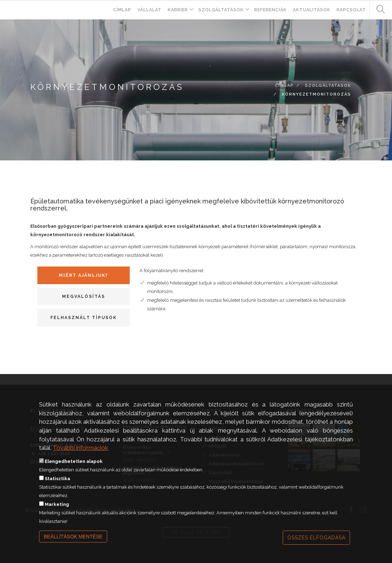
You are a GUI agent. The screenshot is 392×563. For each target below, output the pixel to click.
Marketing (57, 514)
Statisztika (57, 488)
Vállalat (149, 10)
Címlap (122, 10)
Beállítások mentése (73, 546)
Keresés (378, 10)
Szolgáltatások (221, 10)
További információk (81, 458)
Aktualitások (312, 10)
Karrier (178, 10)
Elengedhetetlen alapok (74, 471)
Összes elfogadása (316, 547)
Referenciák (270, 10)
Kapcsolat (351, 10)
